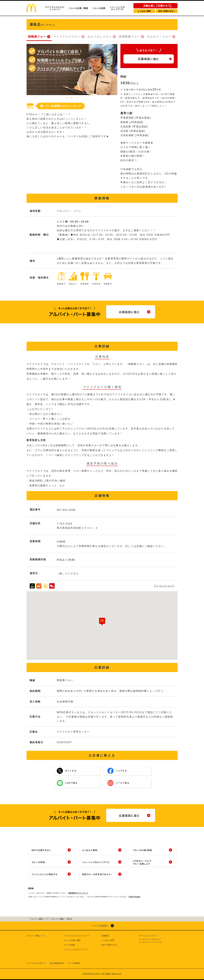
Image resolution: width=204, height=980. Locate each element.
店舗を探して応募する (155, 6)
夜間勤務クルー (130, 37)
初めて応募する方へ (167, 11)
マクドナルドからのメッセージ (54, 8)
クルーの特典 (99, 8)
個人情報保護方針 (57, 963)
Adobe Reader (134, 897)
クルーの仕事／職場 (78, 8)
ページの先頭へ (101, 926)
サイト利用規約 (74, 963)
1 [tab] (67, 98)
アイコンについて (164, 586)
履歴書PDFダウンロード (78, 893)
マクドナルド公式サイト (37, 963)
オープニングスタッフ (148, 936)
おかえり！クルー (159, 37)
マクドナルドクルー (67, 37)
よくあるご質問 (144, 11)
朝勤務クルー (37, 37)
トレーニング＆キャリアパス (117, 8)
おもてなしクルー (100, 37)
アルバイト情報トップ (36, 936)
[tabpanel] (72, 70)
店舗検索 (105, 936)
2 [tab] (72, 98)
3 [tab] (76, 98)
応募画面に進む (149, 59)
